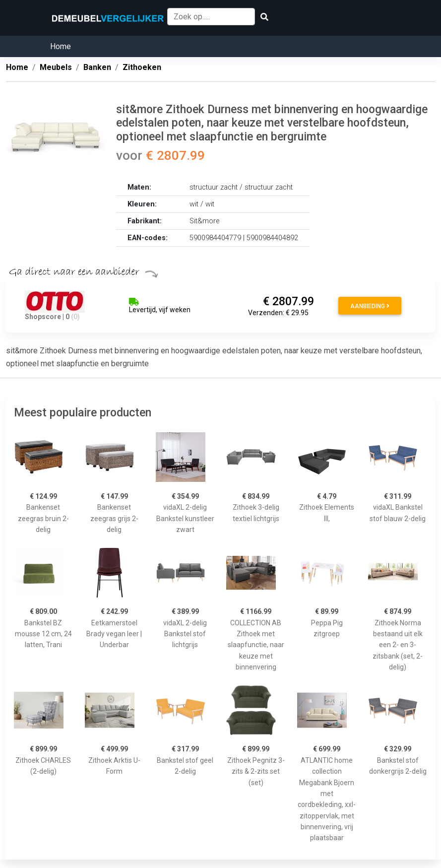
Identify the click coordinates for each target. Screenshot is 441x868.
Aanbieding (370, 306)
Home (61, 46)
